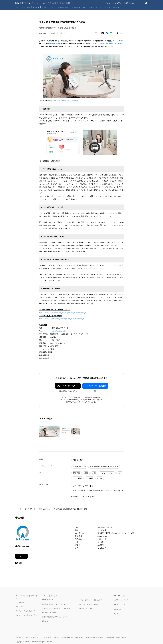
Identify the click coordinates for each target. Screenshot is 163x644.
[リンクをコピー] (122, 33)
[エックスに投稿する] (103, 33)
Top (17, 7)
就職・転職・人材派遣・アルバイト (104, 467)
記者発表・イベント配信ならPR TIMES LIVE (56, 608)
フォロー (22, 556)
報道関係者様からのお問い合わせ (73, 638)
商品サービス (78, 460)
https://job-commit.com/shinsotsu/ (112, 44)
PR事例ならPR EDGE (86, 608)
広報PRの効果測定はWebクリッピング (55, 617)
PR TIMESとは (20, 602)
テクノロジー (25, 7)
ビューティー (63, 7)
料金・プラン (20, 607)
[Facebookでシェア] (107, 33)
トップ (19, 509)
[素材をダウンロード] (118, 33)
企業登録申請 (129, 3)
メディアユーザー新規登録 (95, 386)
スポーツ (116, 7)
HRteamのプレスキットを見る (83, 497)
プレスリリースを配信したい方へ (26, 615)
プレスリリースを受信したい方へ (26, 611)
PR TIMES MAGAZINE (49, 613)
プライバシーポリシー (31, 638)
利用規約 (57, 638)
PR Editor (45, 621)
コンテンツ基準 (46, 638)
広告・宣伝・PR (79, 467)
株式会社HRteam (45, 509)
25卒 (94, 473)
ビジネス (99, 7)
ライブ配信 (77, 478)
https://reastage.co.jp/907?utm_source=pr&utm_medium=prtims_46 (62, 319)
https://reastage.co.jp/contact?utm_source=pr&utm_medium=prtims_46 (63, 313)
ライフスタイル (88, 7)
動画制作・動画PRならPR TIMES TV (54, 604)
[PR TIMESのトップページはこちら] (43, 3)
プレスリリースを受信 (113, 3)
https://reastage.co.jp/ (54, 44)
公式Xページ (118, 609)
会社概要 (18, 638)
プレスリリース (30, 509)
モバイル (36, 7)
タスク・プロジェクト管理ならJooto (91, 600)
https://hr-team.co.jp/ (105, 527)
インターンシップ (107, 473)
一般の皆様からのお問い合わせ (116, 638)
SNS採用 (89, 478)
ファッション (75, 7)
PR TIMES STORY (48, 600)
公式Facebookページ (121, 600)
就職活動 (77, 473)
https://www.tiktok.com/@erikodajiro (66, 101)
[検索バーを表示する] (146, 3)
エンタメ (52, 7)
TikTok (100, 478)
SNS (120, 473)
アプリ (44, 7)
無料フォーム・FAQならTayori (89, 604)
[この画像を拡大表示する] (49, 431)
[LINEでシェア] (111, 33)
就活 (86, 473)
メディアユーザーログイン (68, 386)
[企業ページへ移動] (23, 534)
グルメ (108, 7)
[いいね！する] (96, 33)
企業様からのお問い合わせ (95, 638)
